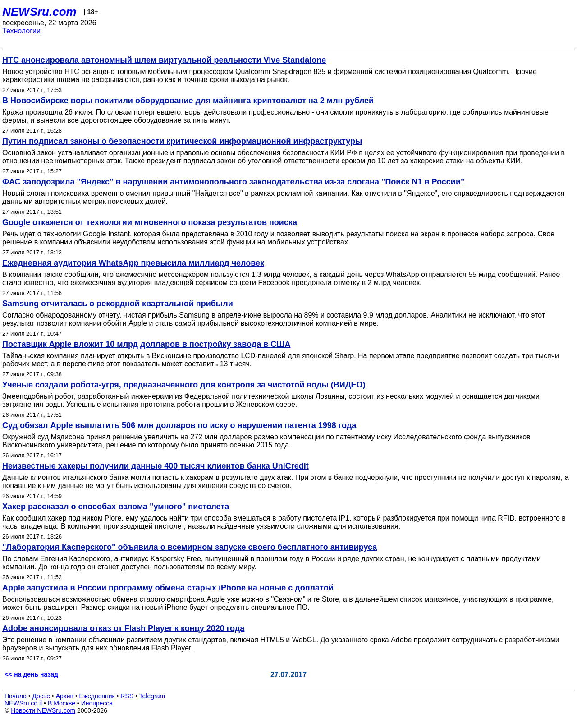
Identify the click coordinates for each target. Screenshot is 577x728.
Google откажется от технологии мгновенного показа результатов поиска (150, 222)
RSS (127, 696)
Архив (65, 696)
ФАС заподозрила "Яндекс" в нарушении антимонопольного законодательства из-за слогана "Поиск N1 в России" (234, 182)
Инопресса (97, 703)
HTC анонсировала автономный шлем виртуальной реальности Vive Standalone (164, 60)
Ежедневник (97, 696)
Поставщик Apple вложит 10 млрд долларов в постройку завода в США (146, 344)
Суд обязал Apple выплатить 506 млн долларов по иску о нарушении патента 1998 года (179, 425)
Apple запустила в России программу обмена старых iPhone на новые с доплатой (168, 588)
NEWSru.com (39, 12)
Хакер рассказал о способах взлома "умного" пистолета (116, 507)
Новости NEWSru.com (43, 710)
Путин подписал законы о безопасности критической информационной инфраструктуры (182, 141)
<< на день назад (32, 674)
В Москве (62, 703)
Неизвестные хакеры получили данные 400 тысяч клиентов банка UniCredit (156, 466)
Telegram (152, 696)
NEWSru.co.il (23, 703)
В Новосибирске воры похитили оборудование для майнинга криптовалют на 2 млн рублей (188, 101)
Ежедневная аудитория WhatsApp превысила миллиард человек (133, 263)
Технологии (21, 31)
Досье (41, 696)
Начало (16, 696)
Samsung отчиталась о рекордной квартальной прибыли (118, 304)
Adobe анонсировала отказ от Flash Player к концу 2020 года (123, 628)
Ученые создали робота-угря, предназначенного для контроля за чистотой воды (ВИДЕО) (184, 385)
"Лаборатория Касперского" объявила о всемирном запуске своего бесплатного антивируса (190, 547)
